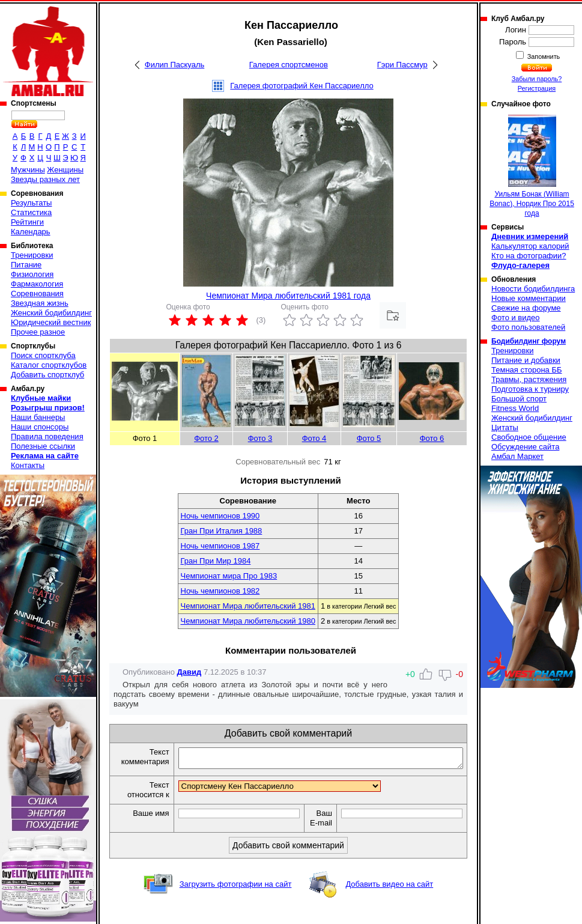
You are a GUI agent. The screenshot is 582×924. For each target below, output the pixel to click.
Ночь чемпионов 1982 (220, 591)
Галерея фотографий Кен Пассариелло (302, 86)
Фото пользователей (528, 327)
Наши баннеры (38, 417)
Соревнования (37, 293)
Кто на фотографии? (529, 256)
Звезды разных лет (45, 179)
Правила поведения (47, 436)
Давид (189, 672)
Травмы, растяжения (529, 379)
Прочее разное (38, 332)
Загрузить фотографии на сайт (236, 897)
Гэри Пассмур (402, 65)
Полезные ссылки (43, 446)
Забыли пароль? (537, 79)
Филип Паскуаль (175, 65)
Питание (26, 265)
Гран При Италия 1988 (222, 531)
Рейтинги (27, 222)
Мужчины (28, 170)
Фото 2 (206, 438)
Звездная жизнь (40, 303)
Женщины (65, 170)
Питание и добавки (526, 360)
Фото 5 (369, 438)
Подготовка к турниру (530, 389)
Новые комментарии (529, 298)
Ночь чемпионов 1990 (220, 516)
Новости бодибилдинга (533, 289)
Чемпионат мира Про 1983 (229, 576)
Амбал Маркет (517, 456)
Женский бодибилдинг (51, 313)
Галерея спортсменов (289, 65)
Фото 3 (260, 438)
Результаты (31, 203)
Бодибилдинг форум (529, 341)
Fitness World (515, 408)
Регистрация (537, 88)
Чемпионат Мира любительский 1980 (248, 621)
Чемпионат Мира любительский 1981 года (288, 296)
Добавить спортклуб (47, 375)
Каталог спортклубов (49, 365)
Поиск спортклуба (43, 355)
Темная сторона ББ (527, 370)
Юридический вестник (51, 322)
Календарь (31, 232)
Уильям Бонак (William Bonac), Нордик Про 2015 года (532, 166)
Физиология (32, 274)
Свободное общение (529, 437)
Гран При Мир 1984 (216, 561)
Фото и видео (516, 318)
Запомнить (543, 56)
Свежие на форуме (526, 308)
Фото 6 (432, 438)
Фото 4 (314, 438)
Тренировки (32, 255)
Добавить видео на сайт (389, 897)
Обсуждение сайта (525, 447)
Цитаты (505, 427)
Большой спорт (519, 399)
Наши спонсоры (40, 427)
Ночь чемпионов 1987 (220, 546)
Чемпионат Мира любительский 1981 (248, 606)
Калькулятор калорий (530, 246)
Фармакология (37, 284)
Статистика (31, 212)
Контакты (28, 465)
